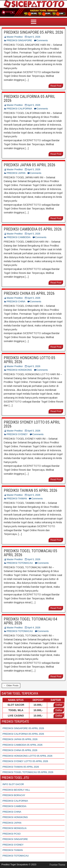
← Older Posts (11, 685)
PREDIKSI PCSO (12, 834)
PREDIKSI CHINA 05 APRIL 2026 (29, 293)
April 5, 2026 (34, 37)
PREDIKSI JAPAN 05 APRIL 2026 (30, 165)
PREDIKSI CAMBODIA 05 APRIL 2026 (33, 229)
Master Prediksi (15, 37)
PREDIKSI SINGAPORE (19, 40)
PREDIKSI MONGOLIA (14, 828)
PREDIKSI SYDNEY (17, 434)
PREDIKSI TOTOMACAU (20, 563)
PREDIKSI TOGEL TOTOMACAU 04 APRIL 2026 (30, 621)
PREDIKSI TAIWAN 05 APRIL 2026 (31, 490)
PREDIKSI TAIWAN (17, 499)
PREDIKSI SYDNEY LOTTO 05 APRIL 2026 (32, 424)
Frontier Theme (57, 865)
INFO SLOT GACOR (13, 784)
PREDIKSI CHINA (16, 301)
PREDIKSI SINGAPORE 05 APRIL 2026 (33, 32)
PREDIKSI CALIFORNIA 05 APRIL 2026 (29, 99)
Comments (42, 40)
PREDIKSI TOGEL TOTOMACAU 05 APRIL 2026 (30, 553)
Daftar (59, 705)
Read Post (56, 86)
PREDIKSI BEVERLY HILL (16, 790)
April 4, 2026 (34, 628)
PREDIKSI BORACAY (14, 795)
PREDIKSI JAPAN (16, 173)
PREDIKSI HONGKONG (19, 370)
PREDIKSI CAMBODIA (19, 237)
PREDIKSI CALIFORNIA (19, 109)
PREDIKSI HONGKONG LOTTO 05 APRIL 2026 (29, 360)
